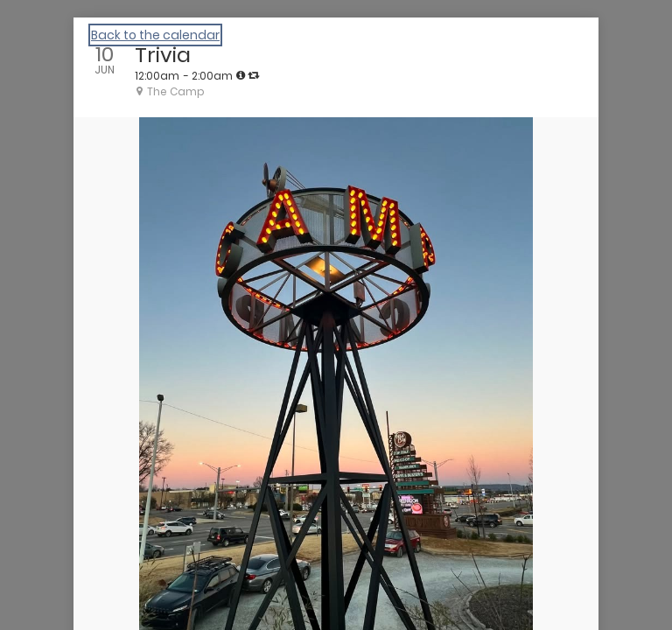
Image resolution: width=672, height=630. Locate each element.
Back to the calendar (155, 35)
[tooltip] (241, 75)
